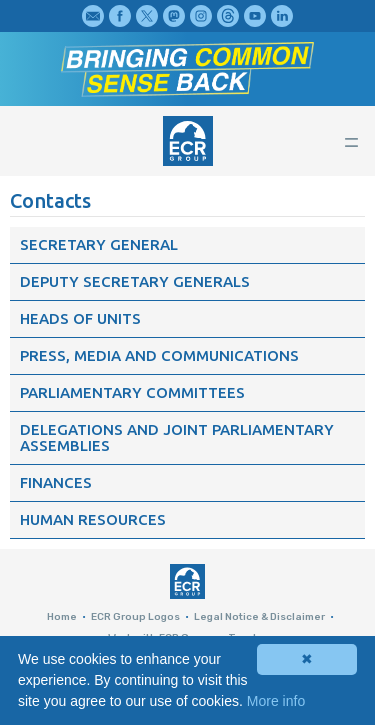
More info (276, 701)
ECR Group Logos (135, 617)
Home (62, 617)
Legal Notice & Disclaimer (259, 617)
